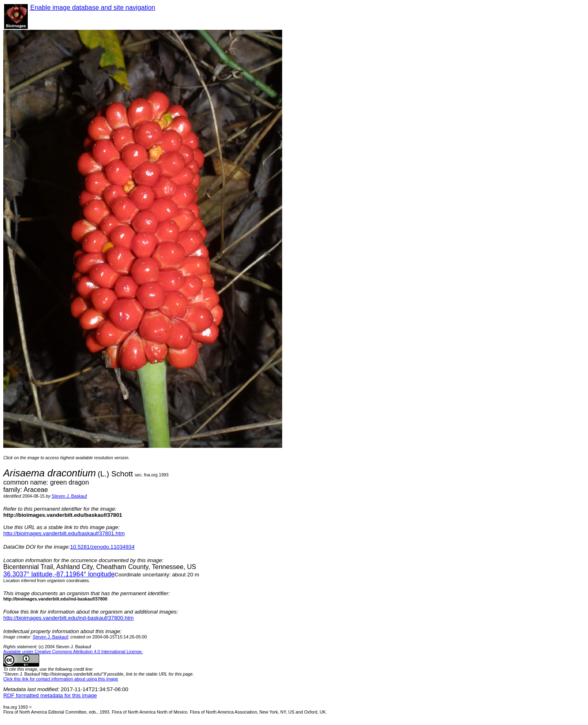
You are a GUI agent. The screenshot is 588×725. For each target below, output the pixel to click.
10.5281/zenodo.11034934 (102, 547)
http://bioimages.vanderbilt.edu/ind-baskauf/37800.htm (68, 618)
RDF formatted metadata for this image (50, 695)
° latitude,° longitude (59, 574)
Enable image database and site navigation (92, 8)
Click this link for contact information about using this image (61, 679)
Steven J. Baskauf (69, 496)
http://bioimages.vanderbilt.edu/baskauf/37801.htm (64, 533)
